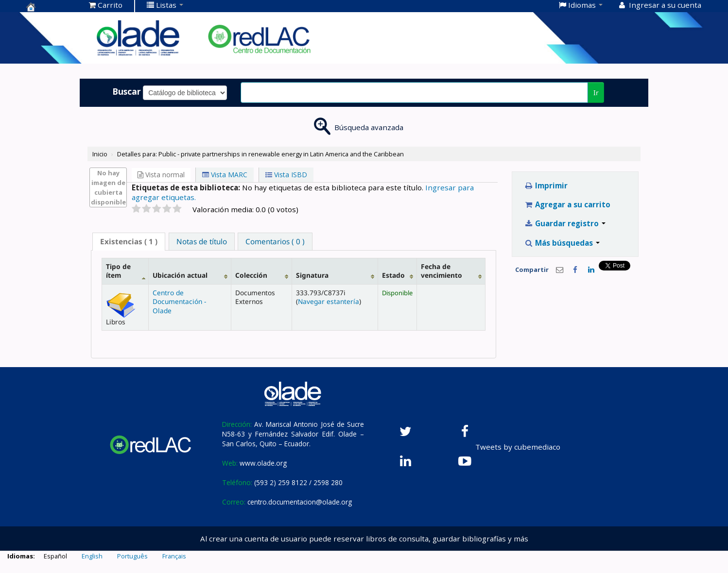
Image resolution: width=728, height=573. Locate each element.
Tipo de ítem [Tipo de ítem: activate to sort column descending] (118, 271)
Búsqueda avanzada (369, 127)
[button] (106, 5)
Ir (596, 93)
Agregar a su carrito (567, 204)
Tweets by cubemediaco (518, 447)
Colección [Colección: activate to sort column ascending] (251, 275)
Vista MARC (225, 175)
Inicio (100, 154)
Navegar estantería (329, 301)
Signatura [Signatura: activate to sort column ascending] (312, 275)
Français (174, 556)
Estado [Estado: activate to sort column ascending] (393, 275)
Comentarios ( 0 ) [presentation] (275, 241)
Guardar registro (565, 223)
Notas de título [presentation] (202, 241)
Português (132, 556)
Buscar (127, 91)
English (92, 556)
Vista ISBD (286, 175)
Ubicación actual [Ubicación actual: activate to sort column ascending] (180, 275)
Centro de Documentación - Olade (179, 302)
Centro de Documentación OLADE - (51, 7)
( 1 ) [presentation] (129, 241)
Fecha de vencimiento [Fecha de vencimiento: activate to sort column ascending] (442, 271)
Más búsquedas (562, 243)
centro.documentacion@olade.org (300, 502)
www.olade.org (263, 463)
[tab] (129, 242)
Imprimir (546, 185)
